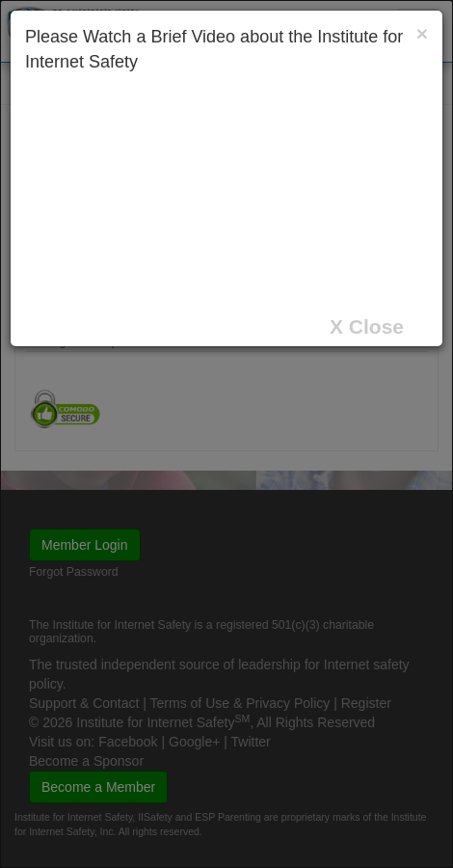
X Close (367, 326)
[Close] (422, 33)
